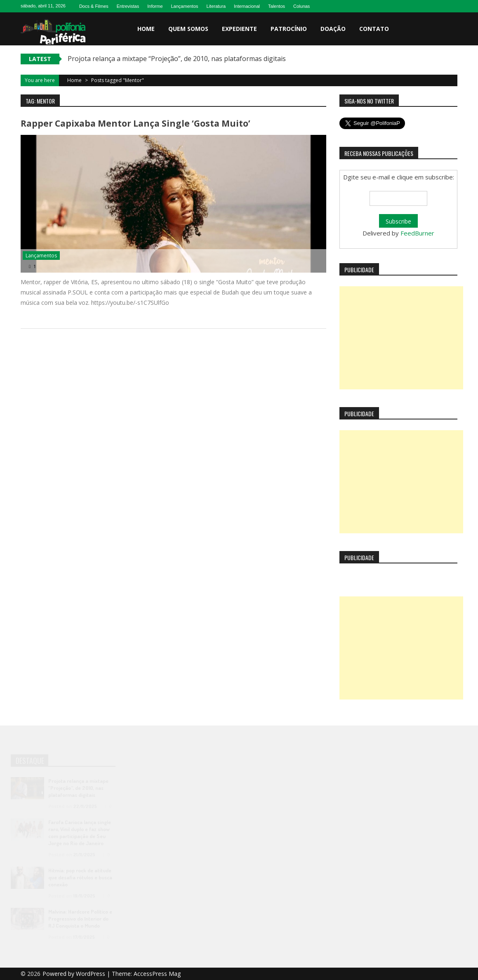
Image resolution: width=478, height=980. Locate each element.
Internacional (247, 6)
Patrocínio (289, 29)
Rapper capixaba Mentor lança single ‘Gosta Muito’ (135, 123)
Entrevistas (128, 6)
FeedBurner (417, 233)
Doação (333, 29)
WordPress (91, 974)
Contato (374, 29)
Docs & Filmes (94, 6)
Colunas (301, 6)
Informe (155, 6)
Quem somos (188, 29)
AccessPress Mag (157, 974)
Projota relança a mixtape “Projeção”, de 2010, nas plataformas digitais (177, 59)
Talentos (277, 6)
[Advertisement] (401, 338)
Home (146, 29)
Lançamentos (185, 6)
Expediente (239, 29)
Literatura (216, 6)
